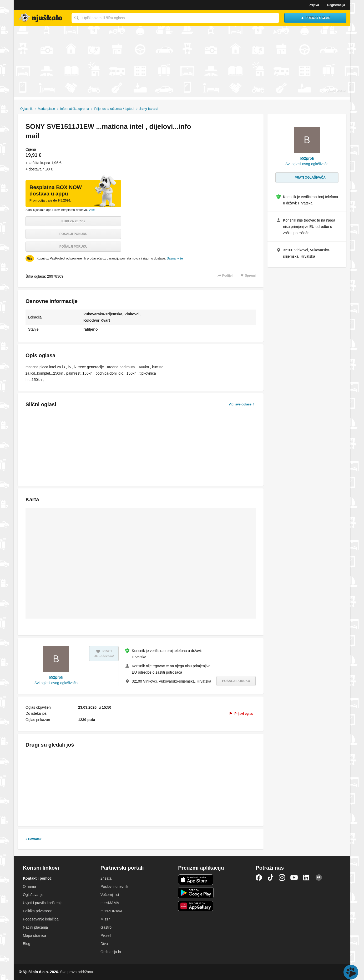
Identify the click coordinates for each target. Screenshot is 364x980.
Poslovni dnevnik (114, 886)
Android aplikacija (196, 893)
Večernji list (110, 895)
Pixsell (106, 935)
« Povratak (34, 839)
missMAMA (110, 903)
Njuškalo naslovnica (41, 18)
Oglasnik (26, 109)
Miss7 (105, 919)
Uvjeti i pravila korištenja (43, 903)
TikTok (270, 878)
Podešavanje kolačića (41, 919)
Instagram (282, 878)
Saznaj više (175, 258)
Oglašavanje (33, 895)
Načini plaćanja (35, 927)
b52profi (56, 677)
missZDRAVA (111, 911)
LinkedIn (307, 878)
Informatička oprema (75, 109)
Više (92, 210)
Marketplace (46, 109)
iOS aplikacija (196, 880)
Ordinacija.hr (111, 952)
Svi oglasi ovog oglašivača (56, 683)
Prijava (314, 5)
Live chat (351, 972)
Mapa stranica (34, 935)
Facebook (259, 878)
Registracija (336, 5)
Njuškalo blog (319, 878)
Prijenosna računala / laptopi (114, 109)
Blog (27, 944)
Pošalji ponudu (74, 234)
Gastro (106, 927)
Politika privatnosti (38, 911)
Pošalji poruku (74, 247)
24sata (106, 878)
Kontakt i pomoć (37, 878)
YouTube (294, 878)
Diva (104, 944)
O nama (29, 886)
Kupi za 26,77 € (74, 221)
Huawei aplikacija (196, 906)
